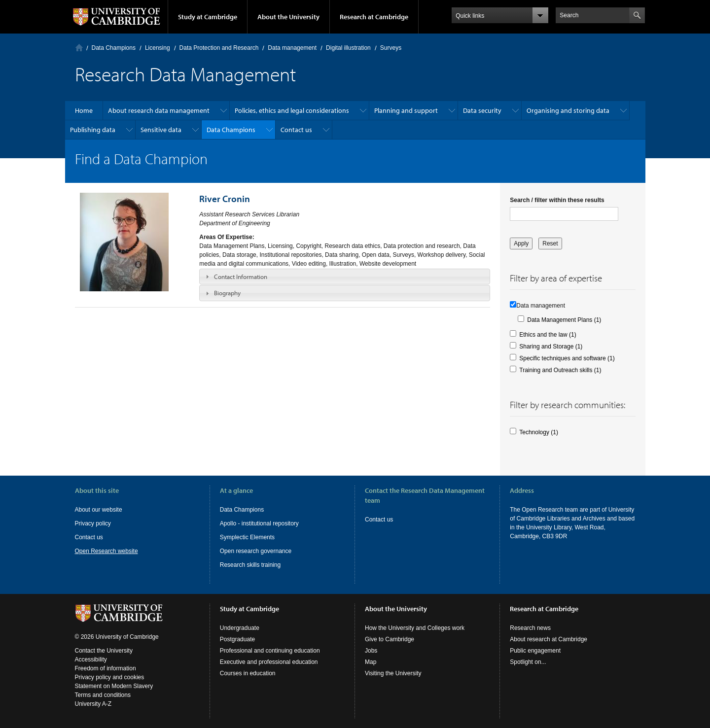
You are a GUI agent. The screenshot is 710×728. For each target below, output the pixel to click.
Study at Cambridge (208, 17)
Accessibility (91, 659)
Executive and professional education (269, 662)
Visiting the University (393, 673)
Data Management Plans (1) (564, 320)
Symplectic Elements (247, 537)
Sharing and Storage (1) (551, 347)
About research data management (159, 110)
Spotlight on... (528, 662)
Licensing (158, 48)
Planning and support (406, 110)
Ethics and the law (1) (548, 335)
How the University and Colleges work (415, 628)
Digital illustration (348, 48)
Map (371, 662)
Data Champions (114, 48)
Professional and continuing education (270, 651)
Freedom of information (106, 668)
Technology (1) (539, 432)
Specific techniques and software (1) (567, 358)
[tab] (345, 277)
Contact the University (104, 651)
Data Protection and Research (219, 48)
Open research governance (256, 551)
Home (79, 48)
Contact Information (241, 277)
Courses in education (248, 673)
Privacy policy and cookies (110, 677)
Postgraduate (237, 639)
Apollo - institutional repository (259, 523)
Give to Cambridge (390, 639)
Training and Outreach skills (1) (560, 370)
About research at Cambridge (549, 639)
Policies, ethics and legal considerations (292, 110)
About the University (288, 17)
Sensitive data (161, 130)
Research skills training (250, 565)
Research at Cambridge (374, 17)
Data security (482, 110)
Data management (292, 48)
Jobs (371, 651)
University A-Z (93, 704)
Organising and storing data (568, 110)
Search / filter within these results (557, 200)
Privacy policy (93, 523)
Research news (530, 628)
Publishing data (93, 130)
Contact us (296, 130)
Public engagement (535, 651)
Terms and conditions (103, 695)
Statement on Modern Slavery (114, 686)
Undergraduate (240, 628)
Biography (227, 293)
